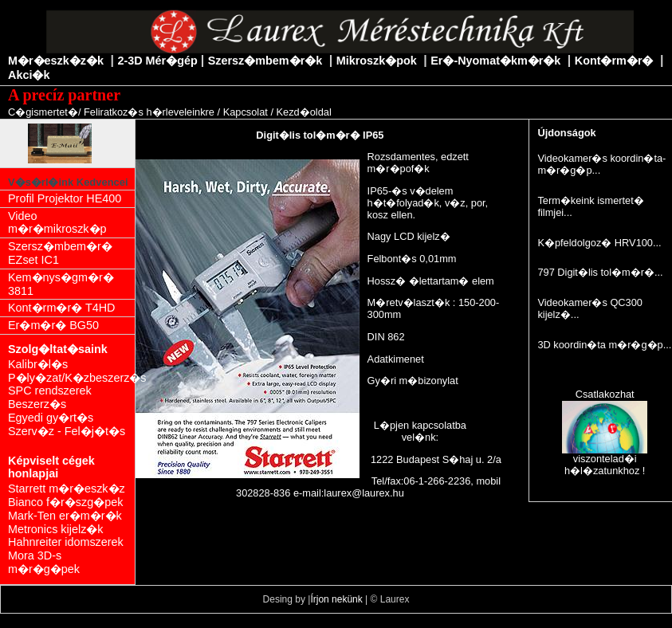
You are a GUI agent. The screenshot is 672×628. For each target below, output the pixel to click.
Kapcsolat (246, 112)
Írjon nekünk (336, 599)
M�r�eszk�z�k (56, 61)
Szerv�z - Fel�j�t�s (67, 431)
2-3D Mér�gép (157, 61)
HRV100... (638, 243)
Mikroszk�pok (377, 61)
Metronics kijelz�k (56, 529)
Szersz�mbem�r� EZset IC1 (60, 253)
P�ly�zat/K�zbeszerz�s (71, 378)
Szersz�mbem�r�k (265, 61)
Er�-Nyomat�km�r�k (495, 61)
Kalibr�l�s (38, 364)
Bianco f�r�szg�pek (65, 502)
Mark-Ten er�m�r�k (65, 516)
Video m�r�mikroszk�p (57, 223)
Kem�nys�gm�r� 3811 (61, 284)
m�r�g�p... (569, 170)
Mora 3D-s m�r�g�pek (44, 562)
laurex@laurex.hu (364, 493)
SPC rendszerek (50, 391)
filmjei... (554, 212)
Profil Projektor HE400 (65, 198)
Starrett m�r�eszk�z (67, 489)
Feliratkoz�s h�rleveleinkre (149, 112)
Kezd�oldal (304, 112)
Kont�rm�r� (614, 61)
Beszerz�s (37, 404)
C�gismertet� (43, 112)
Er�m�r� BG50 (53, 325)
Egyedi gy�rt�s (51, 418)
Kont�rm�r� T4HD (62, 308)
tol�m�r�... (631, 272)
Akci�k (29, 75)
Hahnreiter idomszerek (66, 542)
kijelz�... (558, 314)
